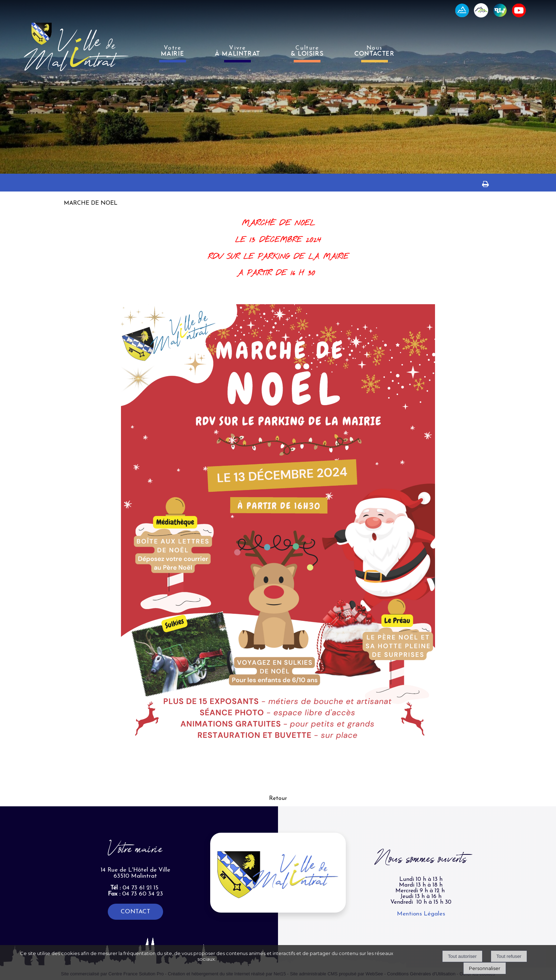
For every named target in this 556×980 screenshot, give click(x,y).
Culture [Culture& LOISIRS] (307, 51)
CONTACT (135, 912)
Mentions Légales (421, 914)
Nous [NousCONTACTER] (374, 51)
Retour (278, 798)
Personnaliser (485, 968)
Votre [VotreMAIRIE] (173, 51)
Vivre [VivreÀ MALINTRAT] (237, 51)
